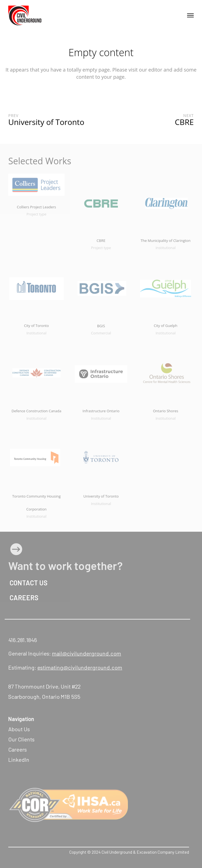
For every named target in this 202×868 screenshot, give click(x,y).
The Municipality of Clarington (166, 241)
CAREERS (23, 598)
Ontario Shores (165, 411)
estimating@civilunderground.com (80, 667)
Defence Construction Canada (36, 411)
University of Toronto (101, 496)
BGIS (101, 326)
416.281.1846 (23, 640)
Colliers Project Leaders (36, 207)
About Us (19, 729)
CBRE (101, 241)
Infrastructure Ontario (101, 411)
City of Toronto (36, 326)
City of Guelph (166, 326)
